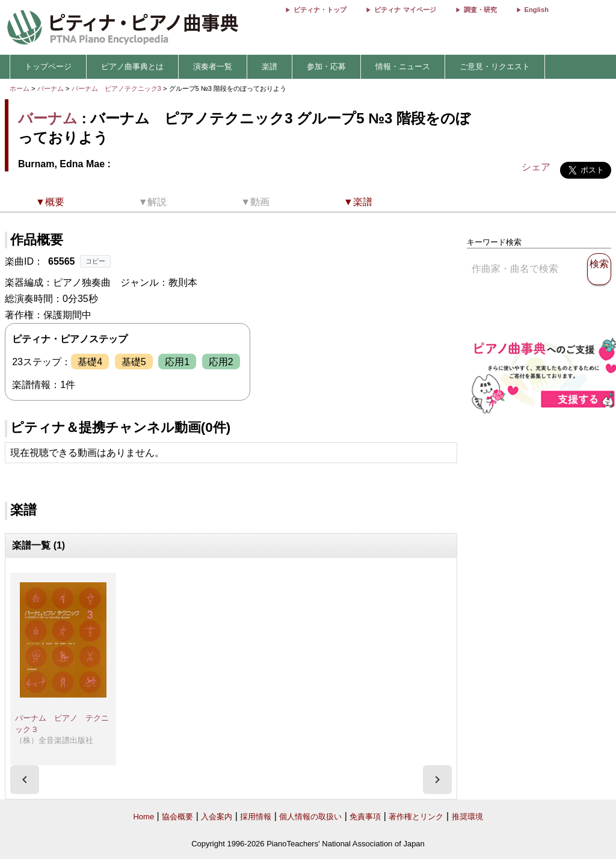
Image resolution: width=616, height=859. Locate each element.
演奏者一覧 (213, 66)
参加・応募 (326, 66)
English (537, 10)
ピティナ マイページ (405, 10)
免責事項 (365, 817)
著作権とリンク (416, 817)
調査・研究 (480, 10)
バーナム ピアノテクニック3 (117, 88)
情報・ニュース (403, 66)
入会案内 (217, 817)
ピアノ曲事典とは (132, 66)
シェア (536, 167)
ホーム (20, 88)
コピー (95, 261)
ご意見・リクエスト (495, 66)
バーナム (51, 88)
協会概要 (177, 817)
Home (143, 817)
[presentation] (25, 780)
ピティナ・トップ (320, 10)
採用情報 (256, 817)
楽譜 (269, 66)
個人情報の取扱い (310, 817)
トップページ (48, 66)
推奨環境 (467, 817)
